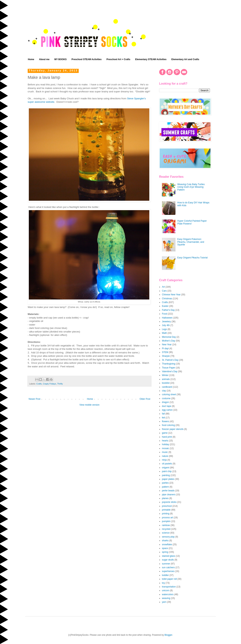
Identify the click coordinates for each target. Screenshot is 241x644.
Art (163, 287)
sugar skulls (168, 560)
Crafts (39, 384)
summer (166, 564)
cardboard (167, 387)
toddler (165, 575)
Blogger (168, 635)
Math (164, 333)
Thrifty (60, 384)
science (166, 533)
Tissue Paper (169, 368)
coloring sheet (169, 394)
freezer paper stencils (173, 429)
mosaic (165, 448)
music (165, 452)
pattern (165, 487)
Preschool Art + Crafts (118, 59)
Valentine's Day (170, 371)
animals (166, 379)
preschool (167, 506)
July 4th (166, 325)
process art (167, 518)
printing (166, 514)
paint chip (167, 471)
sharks (165, 541)
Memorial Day (169, 337)
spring (165, 552)
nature (165, 456)
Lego (164, 329)
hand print (167, 437)
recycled (166, 529)
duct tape (167, 406)
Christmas (167, 299)
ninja (164, 460)
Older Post (145, 399)
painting (166, 475)
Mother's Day (169, 341)
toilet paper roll (169, 579)
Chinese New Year (171, 295)
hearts (165, 441)
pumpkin (166, 521)
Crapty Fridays (50, 384)
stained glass (169, 556)
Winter (165, 375)
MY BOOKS (61, 59)
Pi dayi (165, 348)
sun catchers (168, 567)
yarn (164, 602)
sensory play (168, 537)
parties (165, 483)
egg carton (167, 410)
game (165, 433)
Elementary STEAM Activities (151, 59)
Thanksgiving (169, 364)
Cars (164, 291)
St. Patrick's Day (170, 360)
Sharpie (166, 356)
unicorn (166, 590)
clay (164, 391)
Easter (165, 306)
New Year (167, 345)
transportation (169, 587)
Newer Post (34, 399)
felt (163, 418)
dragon (165, 402)
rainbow (166, 525)
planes (165, 498)
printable (166, 510)
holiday (165, 444)
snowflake (167, 544)
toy (163, 583)
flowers (165, 421)
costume (166, 398)
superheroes (168, 571)
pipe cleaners (169, 495)
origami (166, 468)
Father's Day (168, 310)
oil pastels (167, 464)
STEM (165, 352)
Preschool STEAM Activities (87, 59)
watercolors (168, 594)
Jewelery (166, 322)
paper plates (168, 479)
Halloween (167, 318)
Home (31, 59)
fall (163, 414)
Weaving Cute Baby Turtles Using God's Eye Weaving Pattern (191, 187)
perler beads (168, 491)
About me (44, 59)
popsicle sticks (169, 502)
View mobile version (90, 405)
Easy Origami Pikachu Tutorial (193, 258)
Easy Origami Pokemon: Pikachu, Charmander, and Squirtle (191, 242)
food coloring (168, 425)
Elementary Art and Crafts (185, 59)
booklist (166, 383)
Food (164, 314)
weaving (166, 598)
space (165, 548)
